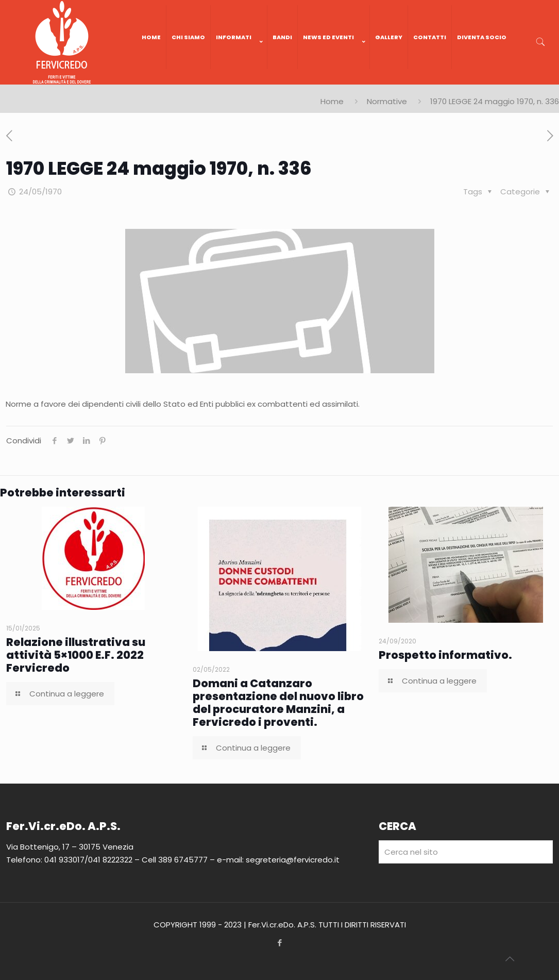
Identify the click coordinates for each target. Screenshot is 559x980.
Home (332, 101)
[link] (239, 79)
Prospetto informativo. (445, 655)
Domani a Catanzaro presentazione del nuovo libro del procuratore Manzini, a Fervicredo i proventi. (278, 703)
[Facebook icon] (279, 943)
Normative (387, 101)
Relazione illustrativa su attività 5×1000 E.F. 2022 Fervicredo (76, 655)
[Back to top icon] (510, 959)
